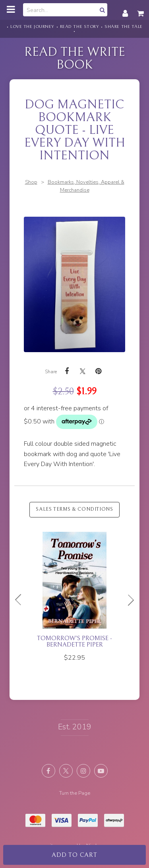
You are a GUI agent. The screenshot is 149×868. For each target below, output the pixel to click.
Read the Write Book (75, 58)
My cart (141, 9)
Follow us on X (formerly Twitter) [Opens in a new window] (66, 771)
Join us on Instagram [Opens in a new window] (83, 771)
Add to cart (74, 855)
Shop (31, 182)
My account (125, 9)
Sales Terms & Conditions (74, 509)
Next (128, 600)
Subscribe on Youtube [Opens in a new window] (101, 771)
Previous (21, 600)
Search (101, 10)
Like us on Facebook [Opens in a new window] (48, 771)
